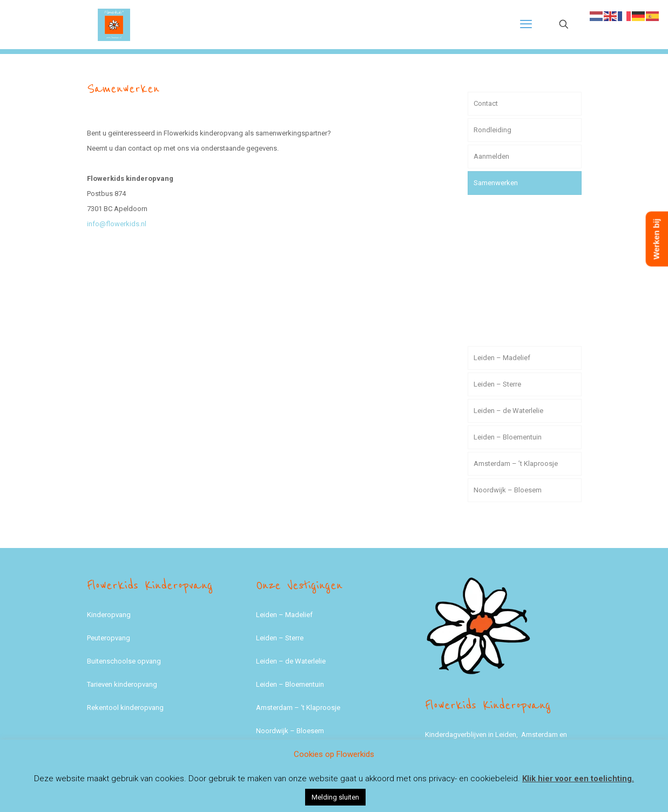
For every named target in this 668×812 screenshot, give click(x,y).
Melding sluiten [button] (335, 797)
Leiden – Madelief (502, 358)
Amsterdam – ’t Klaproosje (516, 463)
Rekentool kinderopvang (125, 708)
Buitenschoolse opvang (124, 661)
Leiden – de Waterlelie (508, 411)
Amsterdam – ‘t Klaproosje (298, 708)
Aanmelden (491, 156)
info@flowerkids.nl (117, 224)
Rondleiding (492, 130)
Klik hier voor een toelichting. (578, 779)
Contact (486, 103)
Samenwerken (496, 183)
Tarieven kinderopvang (122, 684)
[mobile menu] (526, 24)
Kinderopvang (109, 615)
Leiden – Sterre (497, 384)
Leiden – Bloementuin (508, 437)
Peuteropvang (109, 638)
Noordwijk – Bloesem (508, 490)
